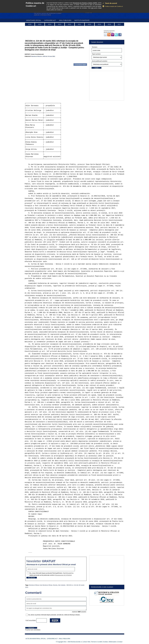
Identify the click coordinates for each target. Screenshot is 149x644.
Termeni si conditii (97, 642)
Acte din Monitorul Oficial (36, 639)
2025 (40, 24)
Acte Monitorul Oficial (46, 585)
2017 (119, 24)
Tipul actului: (96, 54)
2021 (79, 24)
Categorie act (50, 20)
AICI (92, 8)
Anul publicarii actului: (100, 61)
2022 (70, 24)
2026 (30, 24)
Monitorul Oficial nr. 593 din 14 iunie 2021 (43, 56)
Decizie (55, 585)
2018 (109, 24)
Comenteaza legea (80, 65)
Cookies (106, 642)
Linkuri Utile (87, 642)
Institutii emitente (82, 20)
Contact (120, 642)
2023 (60, 24)
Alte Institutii (62, 585)
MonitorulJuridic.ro (77, 642)
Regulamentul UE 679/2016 (63, 575)
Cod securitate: (31, 620)
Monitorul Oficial (34, 585)
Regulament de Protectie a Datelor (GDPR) (85, 3)
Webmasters (113, 642)
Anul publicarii (65, 20)
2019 (99, 24)
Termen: (95, 47)
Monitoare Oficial (34, 20)
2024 (50, 24)
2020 (89, 24)
